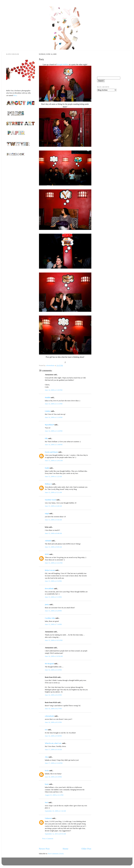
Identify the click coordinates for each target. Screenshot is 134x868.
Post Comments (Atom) (56, 854)
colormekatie (49, 716)
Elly (46, 438)
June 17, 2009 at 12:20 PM (54, 763)
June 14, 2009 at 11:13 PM (54, 404)
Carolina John (50, 618)
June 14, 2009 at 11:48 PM (54, 445)
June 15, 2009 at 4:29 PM (53, 611)
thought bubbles (63, 65)
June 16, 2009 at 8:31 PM (53, 722)
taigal (47, 514)
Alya (47, 757)
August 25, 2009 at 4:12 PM (54, 795)
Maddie (48, 398)
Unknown (48, 818)
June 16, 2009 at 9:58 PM (53, 736)
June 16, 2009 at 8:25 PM (53, 695)
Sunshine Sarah (50, 500)
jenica (47, 605)
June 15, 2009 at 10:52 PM (54, 640)
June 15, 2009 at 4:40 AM (53, 506)
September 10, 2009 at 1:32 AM (55, 811)
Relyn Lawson (50, 570)
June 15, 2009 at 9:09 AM (53, 547)
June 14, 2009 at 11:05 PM (54, 390)
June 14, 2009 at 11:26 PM (54, 431)
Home (65, 849)
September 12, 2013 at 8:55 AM (55, 834)
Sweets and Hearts (51, 452)
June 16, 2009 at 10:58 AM (54, 656)
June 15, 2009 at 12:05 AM (54, 461)
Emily (47, 468)
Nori (46, 802)
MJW (47, 554)
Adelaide (48, 541)
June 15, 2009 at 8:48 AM (53, 533)
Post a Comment (48, 839)
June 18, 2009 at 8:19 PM (53, 777)
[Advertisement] (110, 108)
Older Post (86, 849)
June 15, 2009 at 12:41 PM (54, 563)
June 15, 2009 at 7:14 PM (53, 624)
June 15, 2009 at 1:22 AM (53, 476)
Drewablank (49, 589)
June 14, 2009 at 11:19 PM (54, 417)
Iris (46, 730)
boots (47, 784)
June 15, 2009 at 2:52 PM (53, 581)
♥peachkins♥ (49, 425)
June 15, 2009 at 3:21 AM (53, 492)
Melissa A (48, 484)
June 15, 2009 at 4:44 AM (53, 520)
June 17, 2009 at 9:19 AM (53, 750)
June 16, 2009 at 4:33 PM (53, 670)
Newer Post (44, 849)
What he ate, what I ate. (53, 743)
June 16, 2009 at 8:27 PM (53, 709)
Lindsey (48, 411)
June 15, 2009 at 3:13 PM (53, 597)
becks (47, 771)
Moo (15, 95)
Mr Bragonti (49, 664)
